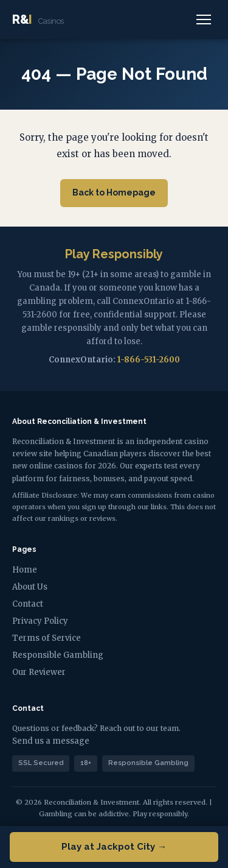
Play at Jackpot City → (114, 847)
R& (38, 19)
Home (25, 570)
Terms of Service (47, 638)
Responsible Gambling (58, 655)
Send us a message (51, 741)
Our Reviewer (39, 672)
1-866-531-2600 (149, 360)
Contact (28, 604)
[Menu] (204, 19)
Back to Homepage (114, 192)
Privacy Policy (40, 621)
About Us (30, 587)
